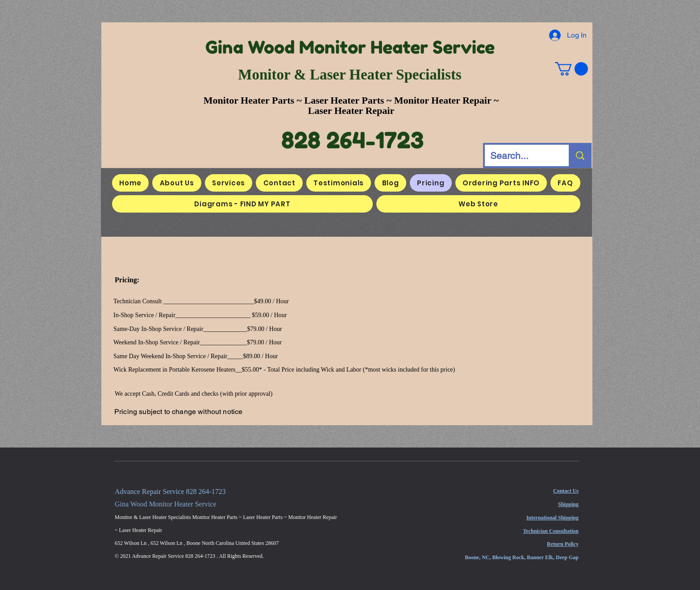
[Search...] (520, 155)
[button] (571, 69)
